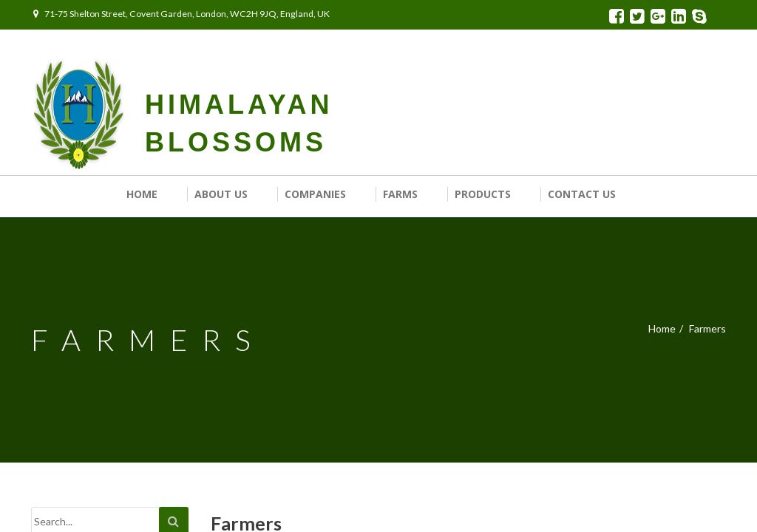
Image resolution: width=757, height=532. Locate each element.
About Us (221, 194)
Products (483, 194)
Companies (315, 194)
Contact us (582, 194)
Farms (400, 194)
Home (142, 194)
